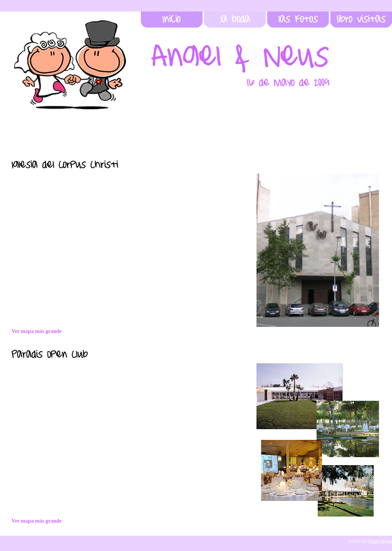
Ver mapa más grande (37, 521)
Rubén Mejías (380, 541)
